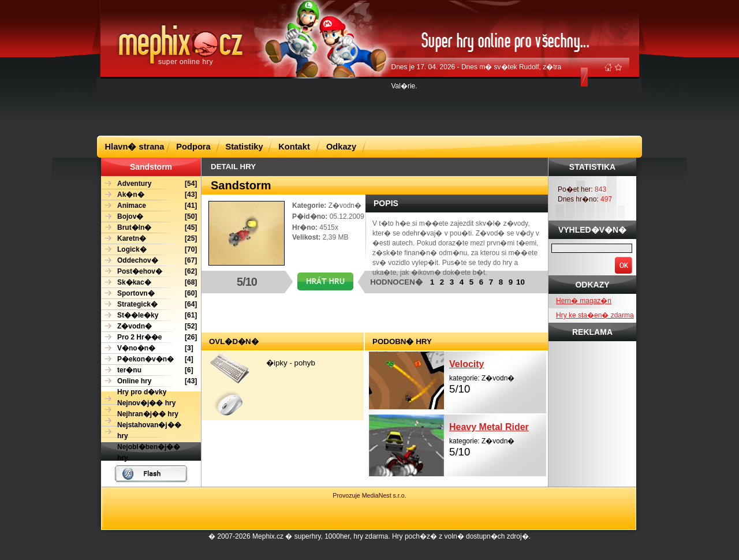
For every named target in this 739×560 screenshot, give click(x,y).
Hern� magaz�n (584, 301)
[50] (149, 217)
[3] (147, 348)
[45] (149, 228)
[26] (149, 337)
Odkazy (341, 147)
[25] (149, 239)
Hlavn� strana (135, 147)
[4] (147, 359)
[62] (149, 272)
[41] (149, 206)
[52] (149, 326)
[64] (149, 305)
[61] (149, 316)
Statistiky (244, 147)
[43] (149, 195)
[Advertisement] (369, 106)
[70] (149, 250)
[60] (149, 294)
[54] (149, 184)
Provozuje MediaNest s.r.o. (369, 495)
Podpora (193, 147)
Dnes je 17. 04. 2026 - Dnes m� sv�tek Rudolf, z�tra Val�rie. (477, 76)
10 (520, 282)
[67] (149, 261)
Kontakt (294, 147)
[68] (149, 283)
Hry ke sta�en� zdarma (595, 315)
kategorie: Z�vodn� (498, 375)
